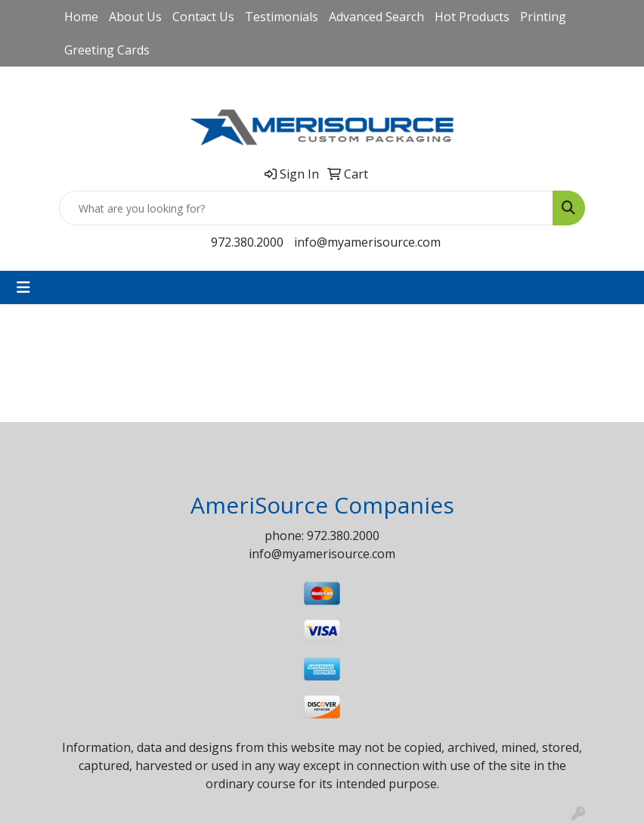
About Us (135, 17)
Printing (543, 17)
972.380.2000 (247, 242)
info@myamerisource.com (367, 242)
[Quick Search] (306, 208)
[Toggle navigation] (23, 287)
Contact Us (203, 17)
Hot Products (472, 17)
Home (81, 17)
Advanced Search (376, 17)
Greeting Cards (107, 50)
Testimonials (282, 17)
